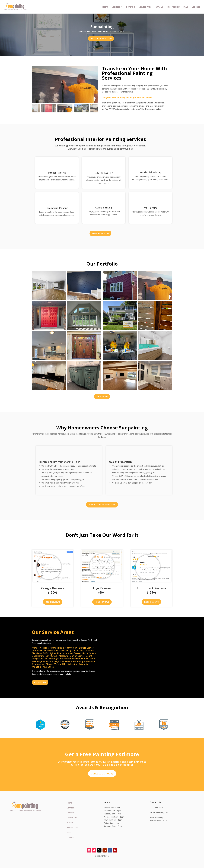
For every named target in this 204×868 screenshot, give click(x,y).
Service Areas (146, 7)
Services (116, 7)
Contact (196, 7)
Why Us (160, 7)
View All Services (100, 233)
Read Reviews (53, 602)
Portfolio (131, 7)
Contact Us (40, 682)
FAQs (186, 7)
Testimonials (173, 7)
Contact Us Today (102, 773)
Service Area (72, 818)
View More (102, 396)
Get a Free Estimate (101, 38)
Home (105, 7)
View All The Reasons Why (102, 505)
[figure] (65, 84)
